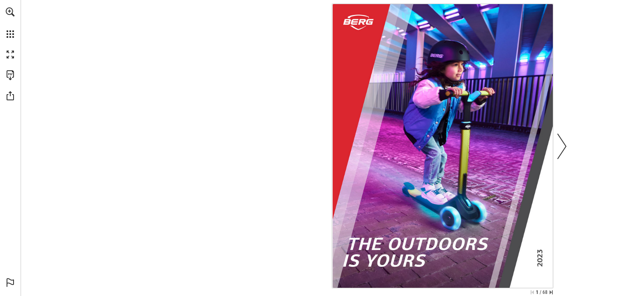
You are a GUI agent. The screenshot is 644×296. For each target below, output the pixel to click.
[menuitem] (10, 23)
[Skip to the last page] (551, 292)
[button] (10, 12)
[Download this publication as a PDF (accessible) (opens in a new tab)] (10, 75)
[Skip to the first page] (532, 292)
